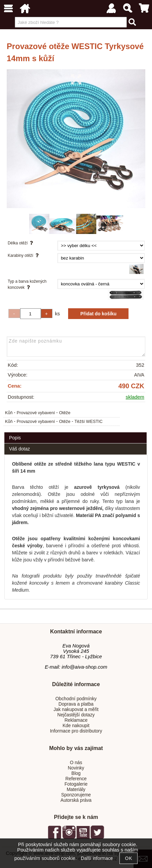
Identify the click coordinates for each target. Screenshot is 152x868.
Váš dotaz (19, 449)
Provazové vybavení (36, 413)
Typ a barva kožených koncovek (27, 284)
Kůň (9, 413)
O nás (76, 763)
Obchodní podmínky (76, 699)
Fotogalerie (76, 784)
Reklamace (76, 720)
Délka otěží (21, 243)
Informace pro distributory (76, 731)
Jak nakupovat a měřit (76, 709)
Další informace (97, 858)
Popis (15, 438)
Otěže (65, 413)
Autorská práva (76, 800)
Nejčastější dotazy (76, 715)
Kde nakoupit (76, 726)
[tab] (75, 432)
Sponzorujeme (76, 795)
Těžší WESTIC (89, 422)
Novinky (76, 768)
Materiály (76, 790)
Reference (76, 779)
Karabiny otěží (24, 255)
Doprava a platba (76, 704)
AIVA (139, 375)
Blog (76, 773)
